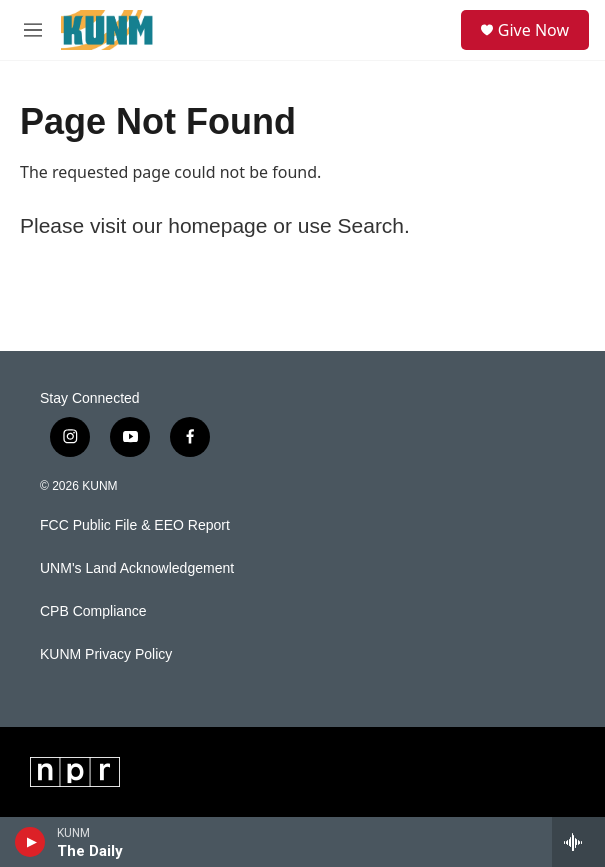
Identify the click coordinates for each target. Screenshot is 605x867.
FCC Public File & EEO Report (135, 525)
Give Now (533, 30)
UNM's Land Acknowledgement (137, 568)
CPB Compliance (93, 611)
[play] (30, 842)
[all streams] (578, 842)
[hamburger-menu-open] (33, 30)
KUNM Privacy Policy (106, 654)
